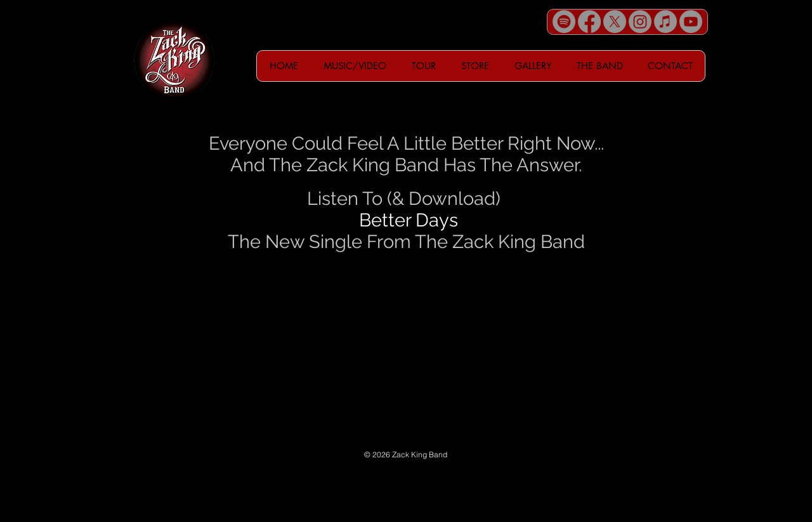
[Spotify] (564, 22)
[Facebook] (589, 22)
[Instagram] (640, 22)
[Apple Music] (665, 22)
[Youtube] (691, 22)
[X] (615, 22)
